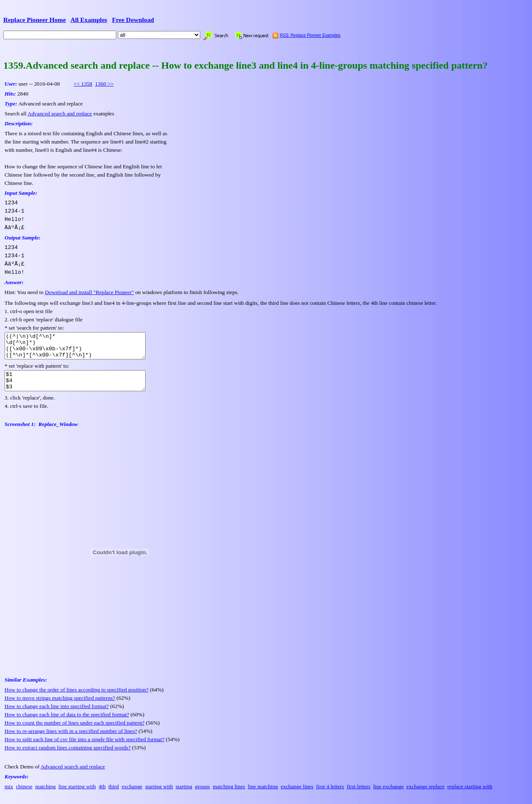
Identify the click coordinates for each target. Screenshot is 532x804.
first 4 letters (330, 795)
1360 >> (104, 84)
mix (9, 795)
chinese (24, 795)
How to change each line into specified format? (57, 715)
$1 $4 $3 (83, 388)
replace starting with (470, 795)
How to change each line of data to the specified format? (67, 723)
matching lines (229, 795)
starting (184, 795)
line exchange (388, 795)
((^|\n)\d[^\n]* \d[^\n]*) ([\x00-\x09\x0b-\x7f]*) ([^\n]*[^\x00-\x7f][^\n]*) (83, 348)
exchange (132, 795)
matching (46, 795)
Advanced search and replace (60, 114)
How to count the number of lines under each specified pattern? (74, 731)
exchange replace (425, 795)
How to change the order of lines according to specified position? (77, 698)
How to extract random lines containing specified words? (68, 756)
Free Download (133, 20)
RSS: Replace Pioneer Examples (310, 35)
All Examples (89, 20)
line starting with (77, 795)
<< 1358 (83, 84)
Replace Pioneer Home (35, 20)
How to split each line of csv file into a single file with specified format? (84, 748)
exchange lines (297, 795)
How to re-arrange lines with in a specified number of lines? (71, 740)
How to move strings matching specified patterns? (60, 707)
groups (202, 795)
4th (102, 795)
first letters (358, 795)
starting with (159, 795)
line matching (263, 795)
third (114, 795)
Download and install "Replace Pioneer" (89, 292)
